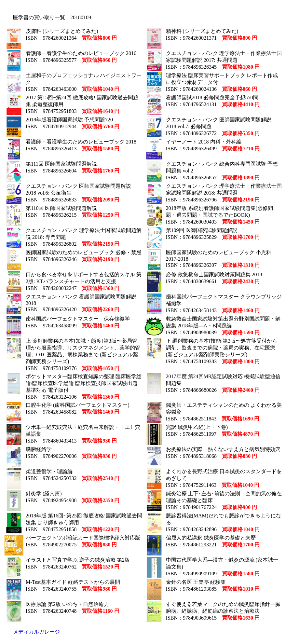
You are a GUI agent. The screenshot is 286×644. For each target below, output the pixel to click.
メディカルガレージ (36, 632)
